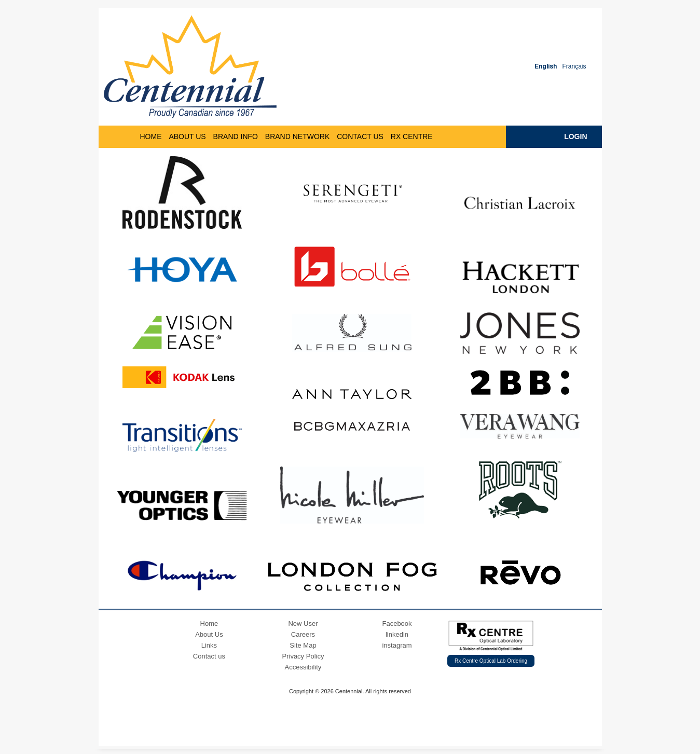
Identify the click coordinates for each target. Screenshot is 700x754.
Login (575, 136)
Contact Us (360, 136)
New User (303, 623)
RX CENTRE (412, 136)
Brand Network (297, 136)
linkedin (397, 634)
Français (574, 66)
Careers (303, 634)
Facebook (397, 623)
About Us (209, 634)
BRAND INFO (236, 136)
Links (209, 645)
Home (209, 623)
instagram (397, 645)
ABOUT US (187, 136)
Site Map (303, 645)
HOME (151, 136)
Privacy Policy (303, 656)
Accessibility (303, 667)
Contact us (209, 656)
